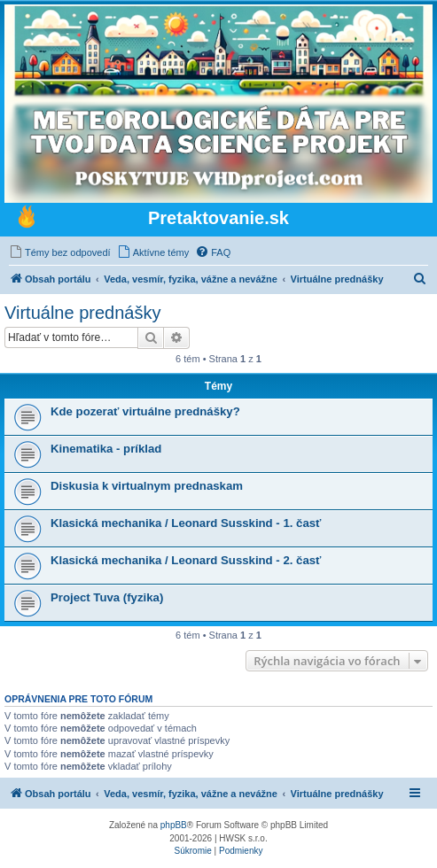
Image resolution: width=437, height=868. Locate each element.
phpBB (174, 825)
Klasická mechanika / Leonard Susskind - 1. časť (186, 523)
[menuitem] (60, 252)
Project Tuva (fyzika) (107, 597)
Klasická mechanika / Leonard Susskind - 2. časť (186, 560)
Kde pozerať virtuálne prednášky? (145, 411)
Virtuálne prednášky (82, 313)
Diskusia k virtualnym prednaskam (147, 486)
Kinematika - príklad (106, 449)
